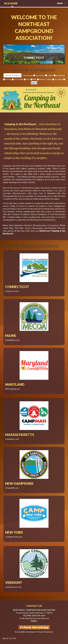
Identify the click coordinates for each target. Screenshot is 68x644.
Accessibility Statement (25, 632)
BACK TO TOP (9, 638)
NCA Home (11, 3)
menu (61, 3)
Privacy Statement (45, 632)
